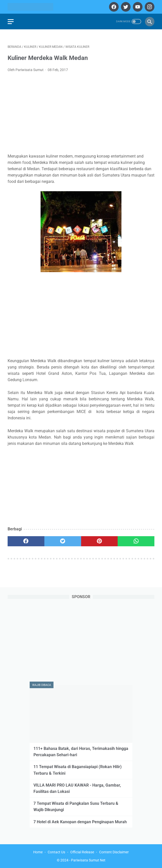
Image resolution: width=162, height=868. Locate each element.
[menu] (11, 22)
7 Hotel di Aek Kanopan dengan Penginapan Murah (80, 822)
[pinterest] (100, 541)
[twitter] (125, 7)
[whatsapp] (136, 541)
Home (38, 852)
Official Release (82, 852)
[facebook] (113, 7)
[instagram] (149, 7)
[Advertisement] (81, 114)
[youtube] (137, 7)
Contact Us (56, 852)
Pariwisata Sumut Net (88, 860)
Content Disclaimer (114, 852)
